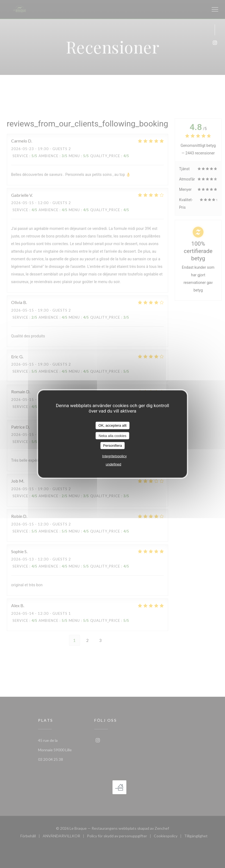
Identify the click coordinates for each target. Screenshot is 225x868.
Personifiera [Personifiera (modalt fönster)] (112, 446)
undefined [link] (113, 464)
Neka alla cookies (112, 435)
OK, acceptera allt (112, 425)
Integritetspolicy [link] (114, 456)
